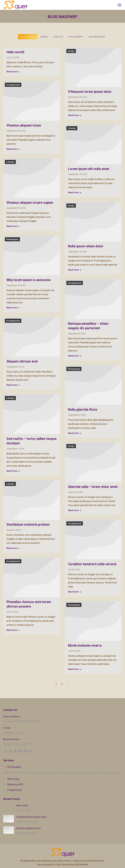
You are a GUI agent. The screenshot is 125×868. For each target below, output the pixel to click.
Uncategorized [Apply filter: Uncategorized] (97, 37)
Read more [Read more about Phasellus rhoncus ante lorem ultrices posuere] (13, 630)
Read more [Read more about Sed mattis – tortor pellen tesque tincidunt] (13, 471)
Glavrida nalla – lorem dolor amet (93, 487)
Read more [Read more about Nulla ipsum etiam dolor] (75, 270)
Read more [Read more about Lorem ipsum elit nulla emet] (75, 192)
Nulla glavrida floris (83, 410)
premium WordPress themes (91, 861)
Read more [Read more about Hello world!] (13, 72)
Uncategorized (13, 85)
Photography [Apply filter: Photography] (76, 37)
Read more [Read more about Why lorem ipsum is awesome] (13, 308)
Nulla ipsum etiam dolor (86, 246)
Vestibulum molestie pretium (28, 524)
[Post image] (9, 808)
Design (71, 51)
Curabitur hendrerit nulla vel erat (92, 564)
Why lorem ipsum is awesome (28, 280)
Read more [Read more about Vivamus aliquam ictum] (13, 149)
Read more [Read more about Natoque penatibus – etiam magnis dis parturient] (75, 356)
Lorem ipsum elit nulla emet (89, 169)
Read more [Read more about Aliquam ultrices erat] (13, 385)
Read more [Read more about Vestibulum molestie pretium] (13, 548)
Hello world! (15, 52)
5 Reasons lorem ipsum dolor (90, 92)
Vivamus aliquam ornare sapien (30, 203)
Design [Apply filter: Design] (44, 37)
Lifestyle (72, 128)
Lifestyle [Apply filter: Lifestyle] (58, 37)
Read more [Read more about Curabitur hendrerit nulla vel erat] (75, 592)
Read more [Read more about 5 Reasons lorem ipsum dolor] (75, 115)
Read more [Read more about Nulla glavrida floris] (75, 433)
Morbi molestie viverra (85, 645)
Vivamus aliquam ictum (24, 125)
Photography (12, 239)
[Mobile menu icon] (119, 5)
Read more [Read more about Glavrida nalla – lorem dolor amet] (75, 510)
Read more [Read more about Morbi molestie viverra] (75, 669)
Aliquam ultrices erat (22, 361)
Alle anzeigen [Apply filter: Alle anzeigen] (28, 37)
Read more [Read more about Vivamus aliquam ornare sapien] (13, 226)
